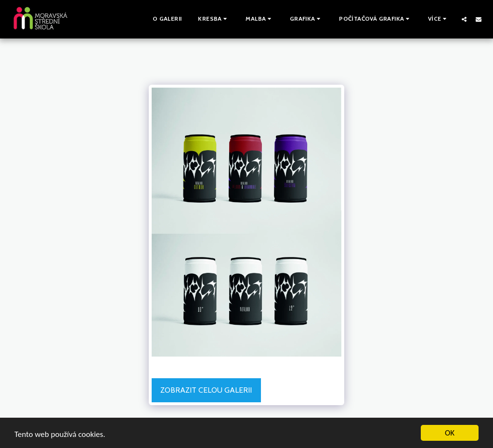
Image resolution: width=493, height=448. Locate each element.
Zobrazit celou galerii (206, 390)
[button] (214, 19)
